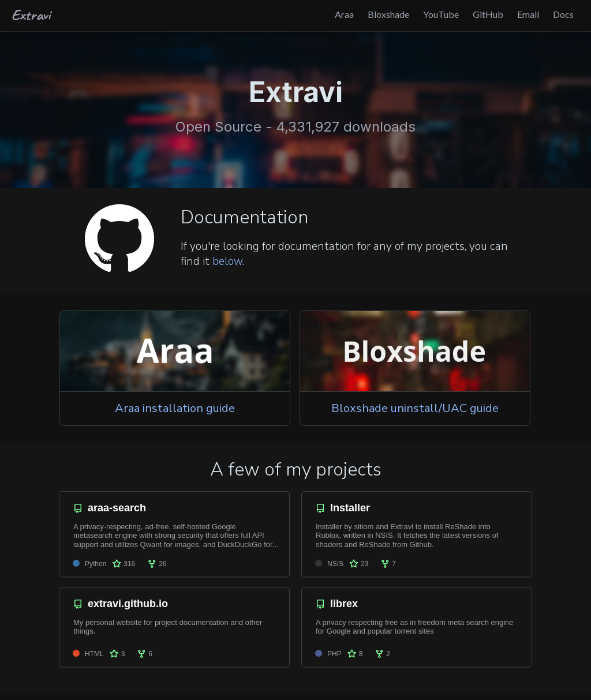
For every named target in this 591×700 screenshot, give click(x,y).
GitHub (488, 14)
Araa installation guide (175, 408)
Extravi (31, 14)
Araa (344, 14)
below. (228, 261)
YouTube (441, 14)
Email (528, 14)
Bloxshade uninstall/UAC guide (415, 408)
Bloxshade (388, 14)
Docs (563, 14)
